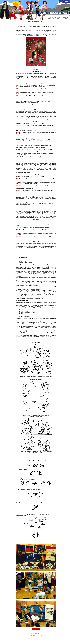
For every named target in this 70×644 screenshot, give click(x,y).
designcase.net (37, 633)
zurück (36, 629)
